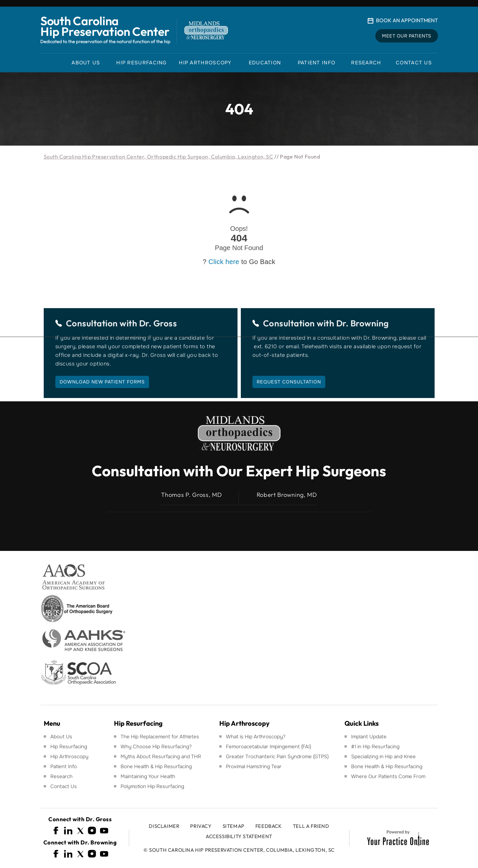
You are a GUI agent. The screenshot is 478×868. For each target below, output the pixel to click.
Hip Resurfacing (69, 747)
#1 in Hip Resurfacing (375, 747)
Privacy (201, 826)
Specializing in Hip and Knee (383, 757)
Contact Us (64, 786)
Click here (224, 262)
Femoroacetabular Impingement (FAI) (268, 747)
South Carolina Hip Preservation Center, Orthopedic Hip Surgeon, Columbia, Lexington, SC (159, 157)
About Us (61, 737)
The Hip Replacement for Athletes (160, 737)
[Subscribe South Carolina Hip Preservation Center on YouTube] (104, 831)
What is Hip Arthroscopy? (256, 737)
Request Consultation (289, 382)
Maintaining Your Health (148, 776)
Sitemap (234, 826)
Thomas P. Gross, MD (191, 495)
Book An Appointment (407, 20)
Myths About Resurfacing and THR (161, 757)
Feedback (269, 826)
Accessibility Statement (239, 836)
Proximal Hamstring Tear (254, 767)
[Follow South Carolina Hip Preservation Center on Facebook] (56, 831)
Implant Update (369, 737)
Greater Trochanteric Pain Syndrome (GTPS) (277, 757)
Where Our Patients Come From (388, 776)
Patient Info (64, 767)
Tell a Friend (311, 826)
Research (61, 776)
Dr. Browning (363, 323)
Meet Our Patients (407, 36)
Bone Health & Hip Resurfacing (156, 767)
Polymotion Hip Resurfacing (152, 786)
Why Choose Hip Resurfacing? (156, 747)
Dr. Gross (158, 323)
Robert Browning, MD (287, 495)
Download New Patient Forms (102, 382)
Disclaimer (164, 826)
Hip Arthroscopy (69, 757)
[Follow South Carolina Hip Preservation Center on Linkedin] (68, 831)
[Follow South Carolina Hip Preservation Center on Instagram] (92, 831)
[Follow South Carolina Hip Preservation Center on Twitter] (80, 831)
